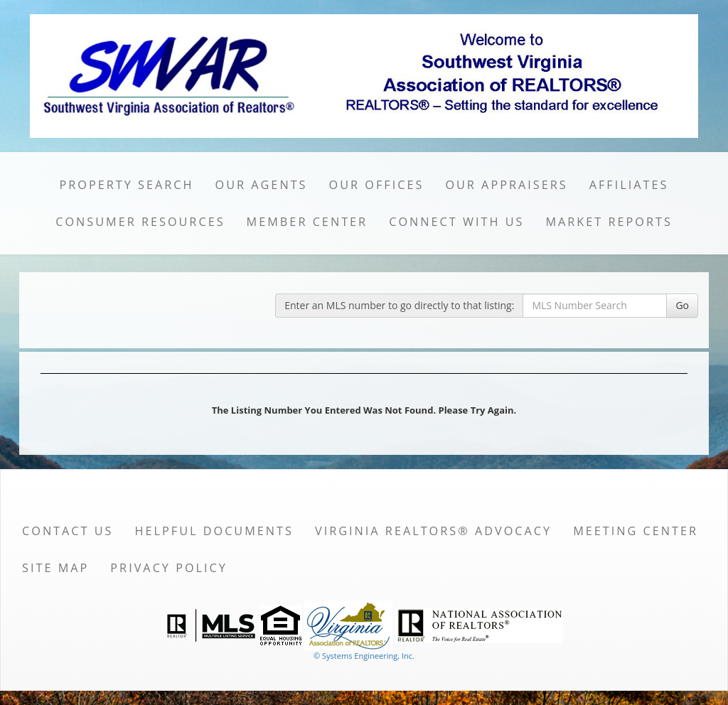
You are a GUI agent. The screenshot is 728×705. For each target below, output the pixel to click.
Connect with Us (456, 222)
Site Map (55, 568)
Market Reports (609, 222)
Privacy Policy (169, 568)
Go (682, 305)
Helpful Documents (214, 531)
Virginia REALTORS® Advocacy (433, 531)
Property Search (127, 185)
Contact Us (68, 531)
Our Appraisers (506, 185)
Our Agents (262, 185)
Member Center (307, 222)
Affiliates (629, 185)
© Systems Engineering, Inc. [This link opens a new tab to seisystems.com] (364, 656)
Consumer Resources (140, 222)
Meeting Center (636, 531)
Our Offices (377, 185)
